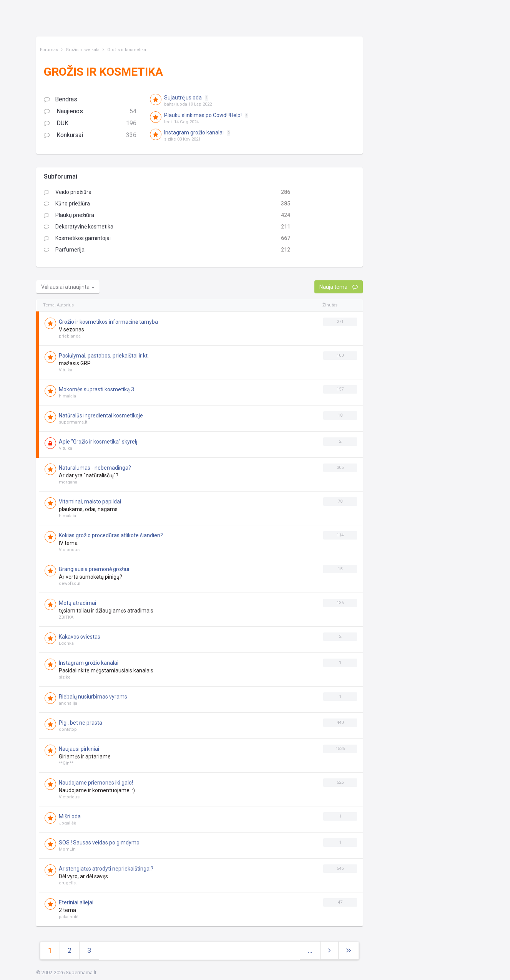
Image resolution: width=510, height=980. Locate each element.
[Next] (349, 951)
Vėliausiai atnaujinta (68, 287)
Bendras (61, 99)
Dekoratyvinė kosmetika (79, 227)
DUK (90, 123)
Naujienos (90, 112)
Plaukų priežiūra (69, 215)
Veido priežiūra (68, 192)
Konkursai (90, 135)
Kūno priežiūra (67, 204)
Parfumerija (64, 250)
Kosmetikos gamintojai (77, 238)
